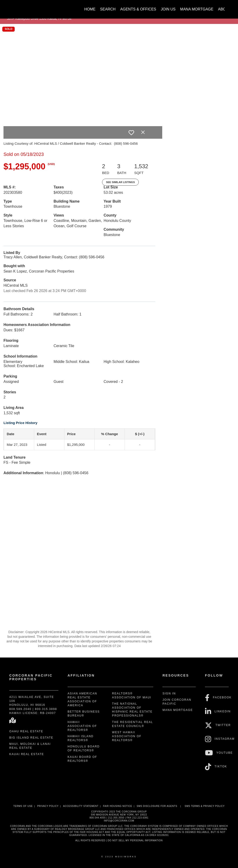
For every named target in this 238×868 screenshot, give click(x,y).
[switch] (131, 133)
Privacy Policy (48, 806)
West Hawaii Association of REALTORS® (127, 736)
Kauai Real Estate (27, 754)
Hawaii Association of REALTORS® (82, 726)
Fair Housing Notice (118, 806)
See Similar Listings (120, 182)
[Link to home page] (12, 7)
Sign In (169, 694)
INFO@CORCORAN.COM (119, 821)
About (224, 9)
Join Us (168, 9)
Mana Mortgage (197, 9)
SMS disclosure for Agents (157, 806)
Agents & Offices (138, 9)
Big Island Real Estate (31, 738)
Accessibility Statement (81, 806)
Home (90, 9)
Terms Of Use (23, 806)
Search (108, 9)
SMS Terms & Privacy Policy (205, 806)
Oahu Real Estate (26, 731)
